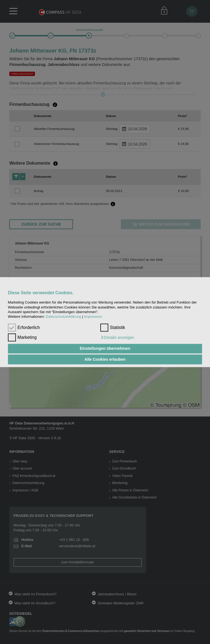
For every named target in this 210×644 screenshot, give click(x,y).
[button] (117, 337)
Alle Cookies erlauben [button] (105, 359)
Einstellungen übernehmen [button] (105, 349)
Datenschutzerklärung (63, 317)
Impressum (93, 317)
